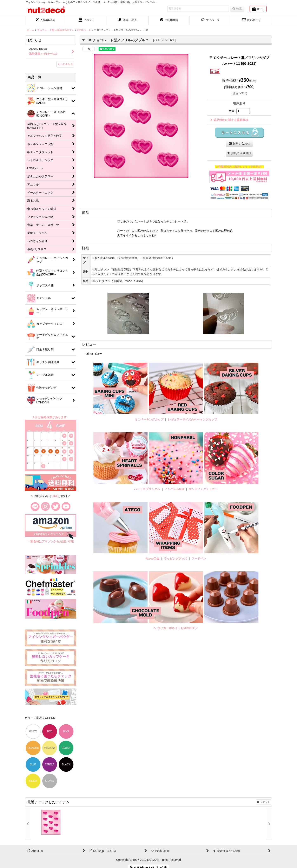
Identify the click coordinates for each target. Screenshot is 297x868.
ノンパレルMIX (174, 489)
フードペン (199, 559)
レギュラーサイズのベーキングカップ (192, 419)
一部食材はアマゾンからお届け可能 (51, 541)
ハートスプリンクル (147, 489)
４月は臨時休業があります (50, 417)
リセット (263, 802)
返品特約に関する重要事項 (229, 120)
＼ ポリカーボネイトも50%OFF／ (176, 628)
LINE (55, 496)
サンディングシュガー (203, 489)
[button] (128, 20)
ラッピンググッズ (176, 559)
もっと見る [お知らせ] (65, 64)
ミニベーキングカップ (149, 419)
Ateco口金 (153, 559)
